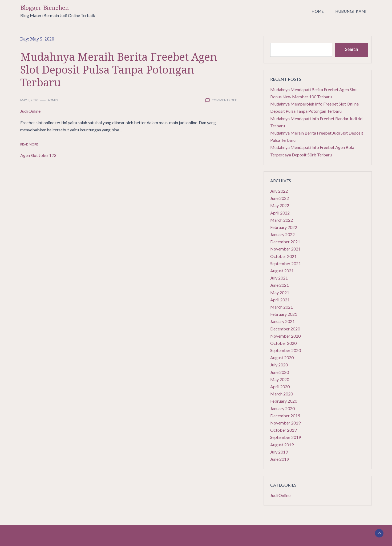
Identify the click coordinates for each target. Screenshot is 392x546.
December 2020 (285, 329)
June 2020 (280, 372)
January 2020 (282, 408)
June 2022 (280, 198)
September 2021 (286, 263)
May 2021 (280, 292)
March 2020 (282, 394)
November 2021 (285, 249)
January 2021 (282, 321)
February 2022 (284, 227)
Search (351, 49)
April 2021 (280, 300)
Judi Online (30, 111)
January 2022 (282, 234)
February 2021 (284, 314)
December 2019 (285, 416)
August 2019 (282, 445)
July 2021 (279, 278)
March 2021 (282, 307)
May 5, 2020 (29, 100)
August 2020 (282, 357)
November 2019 (285, 423)
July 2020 (279, 365)
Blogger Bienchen (45, 8)
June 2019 (280, 459)
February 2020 (284, 401)
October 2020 (283, 343)
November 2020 (285, 336)
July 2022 (279, 191)
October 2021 (283, 256)
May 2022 (280, 205)
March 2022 (282, 220)
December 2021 (285, 242)
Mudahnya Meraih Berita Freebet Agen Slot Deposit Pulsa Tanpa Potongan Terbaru (119, 69)
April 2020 (280, 387)
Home (318, 11)
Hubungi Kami (351, 11)
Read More (29, 144)
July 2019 (279, 452)
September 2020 (286, 350)
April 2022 (280, 213)
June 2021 (280, 285)
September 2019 (286, 437)
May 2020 (280, 379)
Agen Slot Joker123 (38, 155)
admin (53, 100)
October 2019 (283, 430)
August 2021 (282, 271)
